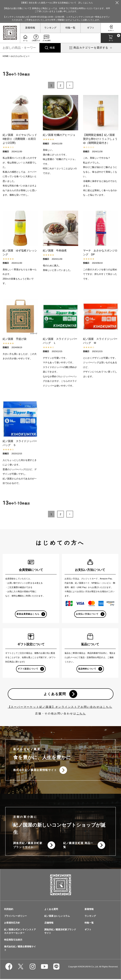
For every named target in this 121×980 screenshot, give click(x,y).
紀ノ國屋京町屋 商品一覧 (78, 846)
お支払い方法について (87, 614)
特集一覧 (70, 28)
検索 (52, 48)
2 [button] (61, 85)
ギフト (91, 28)
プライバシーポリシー (15, 917)
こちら (81, 714)
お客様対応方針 (12, 924)
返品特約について (87, 669)
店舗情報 (49, 924)
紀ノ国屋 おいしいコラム (57, 917)
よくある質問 (55, 694)
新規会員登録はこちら (28, 614)
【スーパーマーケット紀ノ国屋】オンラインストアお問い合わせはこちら (60, 707)
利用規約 (9, 910)
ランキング (50, 28)
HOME (6, 56)
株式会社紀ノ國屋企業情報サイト (35, 771)
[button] (70, 85)
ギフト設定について (28, 669)
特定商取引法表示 (13, 941)
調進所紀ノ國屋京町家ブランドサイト (28, 846)
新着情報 (30, 28)
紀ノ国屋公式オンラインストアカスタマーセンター (20, 932)
